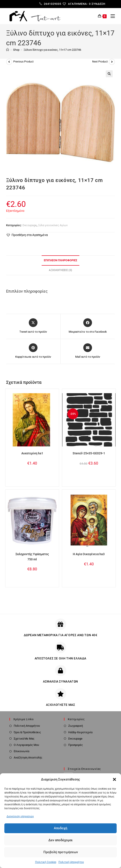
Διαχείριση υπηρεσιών (20, 816)
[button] (114, 779)
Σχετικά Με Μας (24, 739)
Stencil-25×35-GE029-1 (89, 453)
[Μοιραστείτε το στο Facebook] (88, 326)
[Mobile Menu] (111, 16)
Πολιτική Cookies (46, 862)
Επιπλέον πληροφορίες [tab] (60, 260)
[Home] (8, 50)
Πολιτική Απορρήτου (71, 862)
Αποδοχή (60, 828)
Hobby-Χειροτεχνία (80, 732)
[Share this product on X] (33, 326)
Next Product (100, 62)
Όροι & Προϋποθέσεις (27, 732)
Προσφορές (76, 745)
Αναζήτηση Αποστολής (28, 758)
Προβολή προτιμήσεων (61, 852)
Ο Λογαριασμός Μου (26, 745)
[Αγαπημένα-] (77, 4)
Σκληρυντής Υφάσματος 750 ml (32, 557)
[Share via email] (88, 351)
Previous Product (23, 62)
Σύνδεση (98, 4)
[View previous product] (9, 62)
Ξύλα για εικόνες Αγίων (53, 225)
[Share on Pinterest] (33, 351)
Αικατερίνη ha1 (32, 453)
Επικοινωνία (21, 751)
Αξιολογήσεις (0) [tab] (60, 270)
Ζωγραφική (76, 726)
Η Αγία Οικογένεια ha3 (89, 554)
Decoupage (30, 225)
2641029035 (50, 4)
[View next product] (112, 62)
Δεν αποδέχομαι (60, 840)
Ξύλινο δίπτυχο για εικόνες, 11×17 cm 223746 (52, 50)
